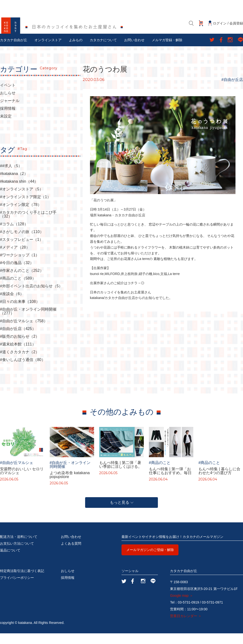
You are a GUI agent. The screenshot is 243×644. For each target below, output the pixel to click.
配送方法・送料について (19, 547)
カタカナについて (103, 51)
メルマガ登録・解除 (167, 51)
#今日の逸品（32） (17, 274)
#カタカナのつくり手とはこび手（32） (28, 225)
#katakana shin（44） (19, 192)
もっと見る (122, 513)
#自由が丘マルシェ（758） (24, 332)
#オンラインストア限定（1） (25, 208)
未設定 (6, 127)
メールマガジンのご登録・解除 (150, 560)
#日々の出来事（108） (20, 312)
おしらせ (8, 104)
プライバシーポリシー (17, 588)
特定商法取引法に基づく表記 (22, 581)
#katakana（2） (14, 184)
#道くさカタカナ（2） (20, 363)
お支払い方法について (17, 554)
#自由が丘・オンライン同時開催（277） (28, 322)
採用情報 (8, 119)
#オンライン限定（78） (21, 215)
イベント (8, 96)
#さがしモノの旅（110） (22, 243)
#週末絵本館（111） (18, 355)
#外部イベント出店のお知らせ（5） (31, 297)
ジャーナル (10, 111)
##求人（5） (11, 177)
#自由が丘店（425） (18, 339)
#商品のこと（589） (18, 289)
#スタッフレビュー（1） (22, 250)
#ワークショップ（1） (20, 266)
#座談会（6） (12, 305)
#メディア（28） (15, 258)
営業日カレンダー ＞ (186, 627)
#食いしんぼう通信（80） (23, 370)
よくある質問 (71, 554)
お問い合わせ (134, 51)
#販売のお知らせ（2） (20, 347)
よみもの (76, 51)
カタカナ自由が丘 (14, 51)
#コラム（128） (14, 235)
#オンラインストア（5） (22, 200)
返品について (10, 561)
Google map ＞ (181, 606)
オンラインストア (48, 51)
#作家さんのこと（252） (22, 281)
